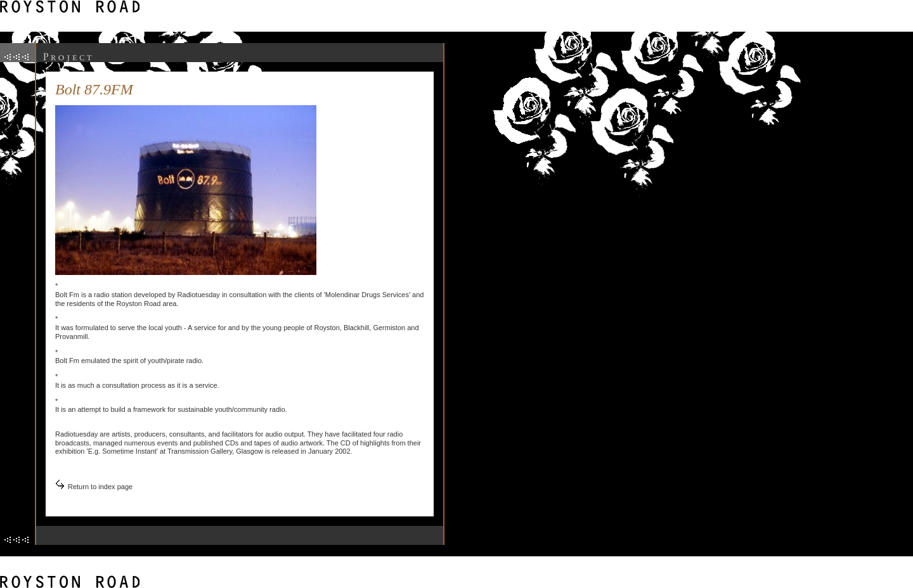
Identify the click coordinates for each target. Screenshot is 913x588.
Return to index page (100, 487)
